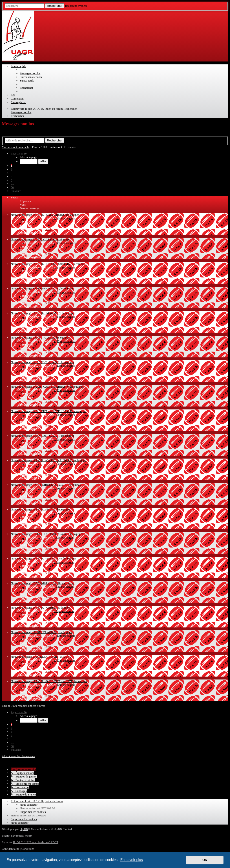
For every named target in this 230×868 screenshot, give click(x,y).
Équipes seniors (66, 218)
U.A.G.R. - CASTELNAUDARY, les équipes (59, 460)
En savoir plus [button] (132, 860)
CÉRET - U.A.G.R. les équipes (51, 337)
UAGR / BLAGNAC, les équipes (52, 632)
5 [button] (12, 180)
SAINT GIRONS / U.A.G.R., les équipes (57, 485)
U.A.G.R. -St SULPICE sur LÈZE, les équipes (60, 681)
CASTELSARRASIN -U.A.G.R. (52, 657)
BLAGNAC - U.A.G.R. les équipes (53, 362)
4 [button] (12, 176)
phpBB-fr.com (24, 836)
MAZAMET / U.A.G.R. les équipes (53, 583)
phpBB (24, 829)
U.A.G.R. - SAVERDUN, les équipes (54, 558)
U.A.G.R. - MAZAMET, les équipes (54, 313)
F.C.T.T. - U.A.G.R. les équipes (51, 239)
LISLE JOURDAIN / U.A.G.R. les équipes (58, 534)
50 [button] (12, 187)
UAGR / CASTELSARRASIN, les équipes (58, 387)
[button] (19, 153)
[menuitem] (30, 73)
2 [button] (12, 169)
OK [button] (205, 860)
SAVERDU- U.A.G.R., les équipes (53, 288)
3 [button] (12, 173)
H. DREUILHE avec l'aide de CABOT (36, 842)
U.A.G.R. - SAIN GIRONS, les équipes (56, 215)
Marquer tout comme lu (16, 147)
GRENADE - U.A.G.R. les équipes (53, 436)
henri (18, 218)
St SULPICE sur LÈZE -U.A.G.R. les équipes (59, 411)
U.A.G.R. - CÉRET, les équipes (51, 608)
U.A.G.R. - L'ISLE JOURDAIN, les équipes (59, 264)
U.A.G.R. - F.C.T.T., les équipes (51, 509)
